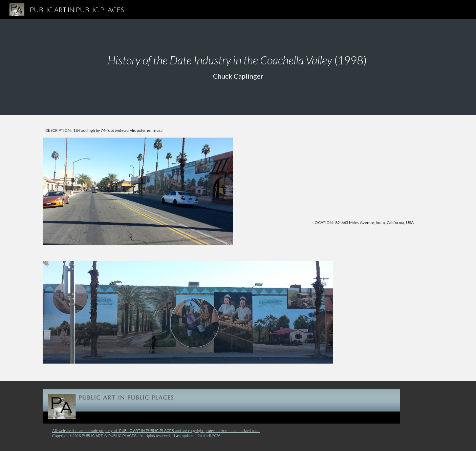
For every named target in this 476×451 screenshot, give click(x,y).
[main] (238, 67)
